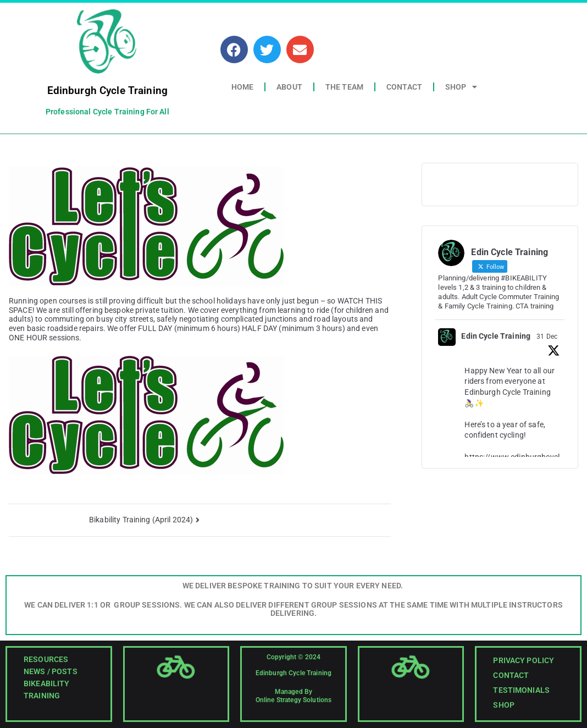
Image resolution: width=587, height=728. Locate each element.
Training (42, 696)
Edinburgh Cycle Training (107, 90)
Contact (404, 87)
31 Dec (547, 337)
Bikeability (47, 683)
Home (243, 87)
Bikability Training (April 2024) (141, 520)
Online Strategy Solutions (294, 700)
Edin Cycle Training (496, 336)
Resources (46, 659)
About (289, 87)
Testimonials (521, 690)
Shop (461, 87)
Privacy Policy (524, 660)
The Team (344, 87)
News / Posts (51, 671)
